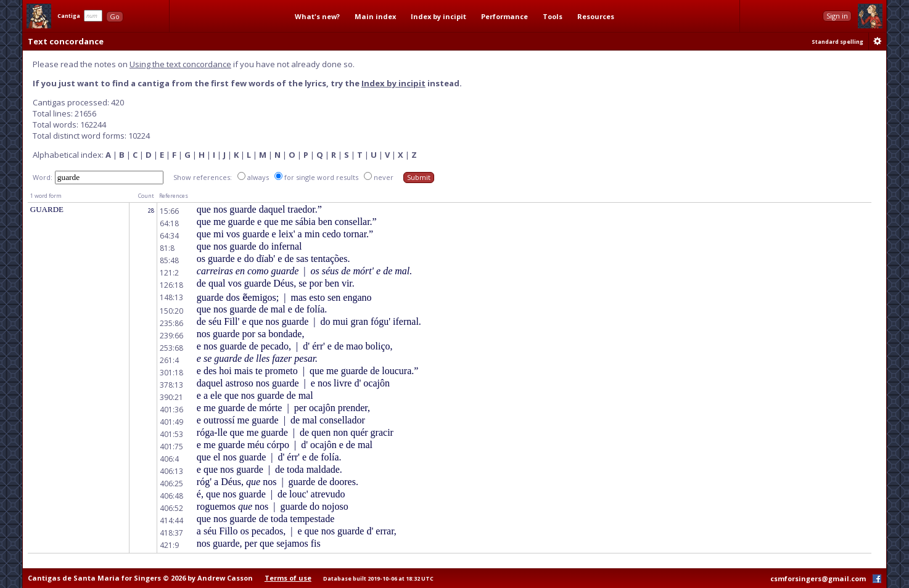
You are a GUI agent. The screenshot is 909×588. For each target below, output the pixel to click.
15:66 (169, 211)
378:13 (171, 385)
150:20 (171, 311)
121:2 (169, 273)
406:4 (169, 459)
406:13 (171, 471)
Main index (375, 16)
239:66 (171, 336)
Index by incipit (438, 16)
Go (115, 16)
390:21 (171, 397)
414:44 (171, 521)
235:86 (171, 323)
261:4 (169, 360)
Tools (553, 16)
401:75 (171, 447)
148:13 (171, 297)
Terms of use (288, 578)
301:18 (171, 373)
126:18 (171, 285)
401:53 (171, 434)
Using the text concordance (180, 64)
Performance (504, 16)
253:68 (171, 348)
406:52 (171, 508)
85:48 (169, 260)
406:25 (171, 484)
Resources (596, 16)
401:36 (171, 410)
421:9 (169, 545)
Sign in (837, 16)
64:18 (169, 223)
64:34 (169, 236)
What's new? (317, 16)
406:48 (171, 496)
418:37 (171, 533)
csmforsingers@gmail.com (818, 578)
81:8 (167, 248)
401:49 (171, 422)
